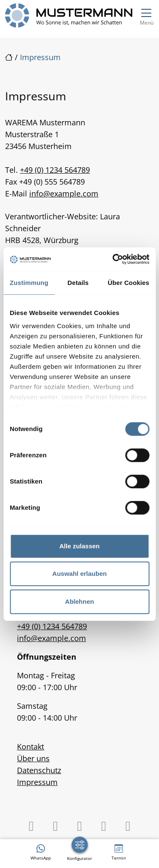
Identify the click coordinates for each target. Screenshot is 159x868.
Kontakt (31, 746)
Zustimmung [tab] (29, 283)
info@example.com (64, 194)
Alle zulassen (79, 546)
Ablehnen (79, 601)
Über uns (33, 758)
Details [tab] (78, 283)
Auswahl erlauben (79, 574)
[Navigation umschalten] (146, 15)
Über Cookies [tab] (128, 283)
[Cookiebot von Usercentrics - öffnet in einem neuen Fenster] (113, 259)
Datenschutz (39, 770)
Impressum (37, 782)
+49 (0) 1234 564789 (55, 170)
